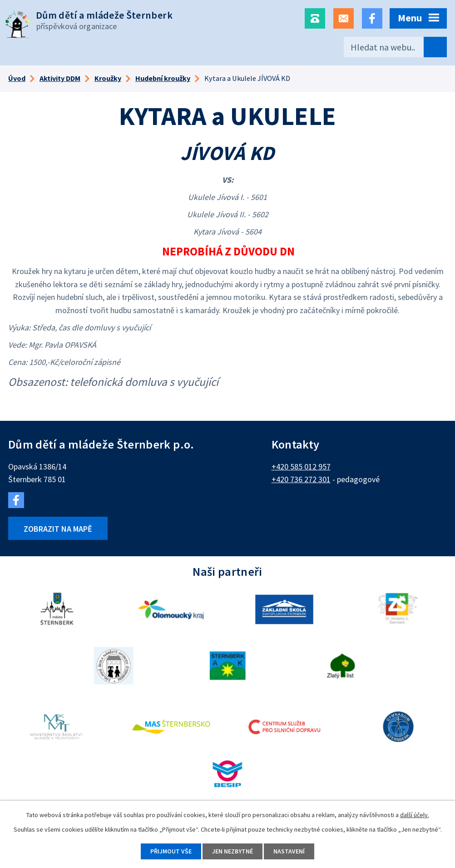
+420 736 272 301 (301, 479)
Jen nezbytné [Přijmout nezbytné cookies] (232, 851)
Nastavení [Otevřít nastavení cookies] (289, 851)
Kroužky (108, 78)
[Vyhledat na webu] (395, 47)
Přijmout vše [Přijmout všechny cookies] (171, 851)
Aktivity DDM (60, 78)
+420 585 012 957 (301, 466)
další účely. (415, 815)
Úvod (17, 78)
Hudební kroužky (163, 78)
